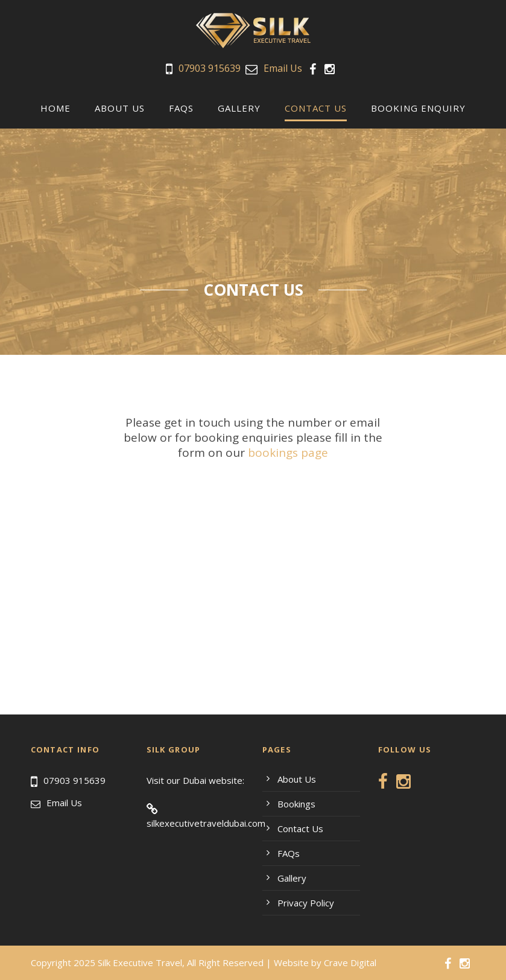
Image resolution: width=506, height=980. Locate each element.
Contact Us (300, 829)
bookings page (288, 453)
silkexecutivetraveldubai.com (206, 823)
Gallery (239, 108)
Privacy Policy (306, 903)
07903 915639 (210, 68)
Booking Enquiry (418, 108)
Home (55, 108)
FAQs (181, 108)
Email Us (283, 68)
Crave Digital (350, 962)
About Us (120, 108)
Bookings (296, 804)
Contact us (316, 108)
